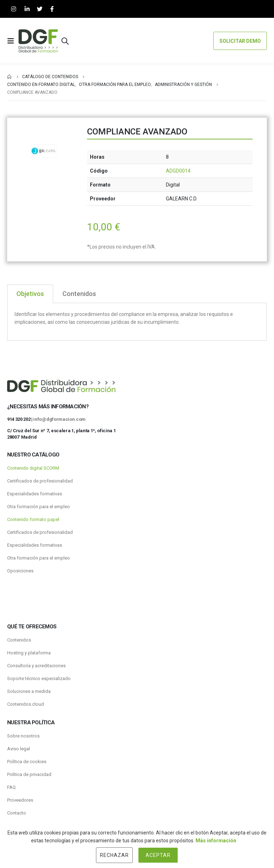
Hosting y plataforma (29, 653)
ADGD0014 (178, 171)
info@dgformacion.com (59, 419)
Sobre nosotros (23, 736)
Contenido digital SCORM (33, 468)
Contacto (17, 813)
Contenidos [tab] (79, 294)
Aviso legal (19, 749)
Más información (216, 841)
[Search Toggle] (65, 41)
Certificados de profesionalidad (40, 481)
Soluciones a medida (29, 691)
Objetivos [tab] (30, 294)
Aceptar (158, 855)
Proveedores (20, 800)
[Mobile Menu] (13, 41)
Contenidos (19, 640)
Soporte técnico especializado (39, 678)
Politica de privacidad (29, 774)
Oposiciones (20, 571)
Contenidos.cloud (26, 704)
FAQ (11, 787)
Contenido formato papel (33, 519)
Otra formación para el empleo (39, 507)
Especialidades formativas (35, 494)
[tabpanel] (137, 322)
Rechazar (114, 855)
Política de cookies (27, 762)
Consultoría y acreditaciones (36, 666)
